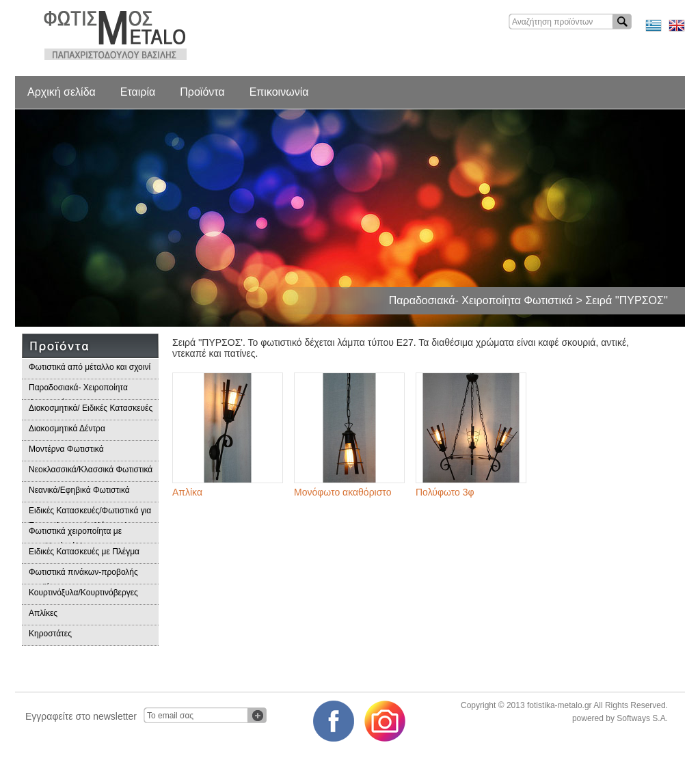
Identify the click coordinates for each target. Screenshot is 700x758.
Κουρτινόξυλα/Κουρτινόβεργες (83, 593)
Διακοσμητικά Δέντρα (67, 429)
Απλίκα (187, 492)
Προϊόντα (202, 92)
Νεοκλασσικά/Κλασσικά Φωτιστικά (91, 470)
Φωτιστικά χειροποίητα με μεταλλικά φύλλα (75, 535)
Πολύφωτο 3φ (445, 492)
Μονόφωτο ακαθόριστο (342, 492)
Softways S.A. (642, 718)
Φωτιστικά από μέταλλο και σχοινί (90, 367)
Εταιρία (138, 92)
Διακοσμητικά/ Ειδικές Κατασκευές (91, 408)
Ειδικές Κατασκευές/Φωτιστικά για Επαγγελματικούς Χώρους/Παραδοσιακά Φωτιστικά (90, 514)
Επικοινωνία (279, 92)
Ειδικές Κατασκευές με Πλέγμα (84, 552)
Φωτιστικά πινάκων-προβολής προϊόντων (83, 576)
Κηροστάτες (50, 634)
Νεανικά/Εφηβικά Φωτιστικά (79, 490)
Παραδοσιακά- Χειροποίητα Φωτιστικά (78, 391)
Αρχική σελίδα (62, 92)
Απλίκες (43, 613)
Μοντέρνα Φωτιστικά (66, 449)
